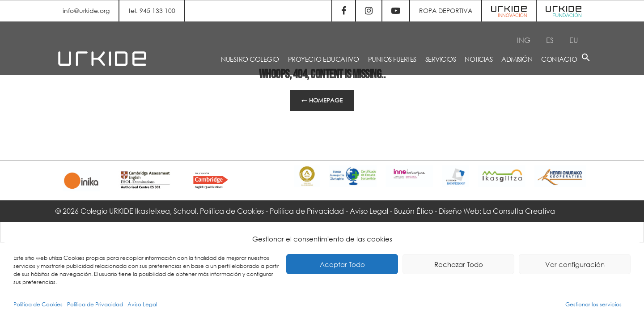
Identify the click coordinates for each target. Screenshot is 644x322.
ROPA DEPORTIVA (446, 11)
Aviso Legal (142, 304)
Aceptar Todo (342, 264)
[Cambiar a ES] (550, 40)
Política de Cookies (38, 304)
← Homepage (322, 100)
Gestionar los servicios (593, 304)
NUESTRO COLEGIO (250, 59)
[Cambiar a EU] (574, 40)
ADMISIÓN (517, 59)
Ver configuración (575, 264)
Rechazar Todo (459, 264)
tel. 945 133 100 (152, 11)
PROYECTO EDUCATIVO (324, 59)
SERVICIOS (441, 59)
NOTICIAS (479, 59)
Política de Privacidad (95, 304)
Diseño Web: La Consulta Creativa (497, 211)
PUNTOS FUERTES (392, 59)
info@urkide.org (86, 11)
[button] (586, 59)
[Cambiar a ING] (524, 40)
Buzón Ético (413, 211)
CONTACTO (559, 59)
